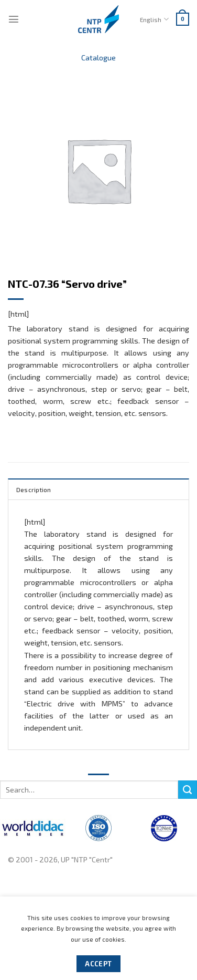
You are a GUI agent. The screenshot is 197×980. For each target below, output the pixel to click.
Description (34, 489)
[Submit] (188, 790)
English (154, 19)
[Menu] (14, 19)
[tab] (98, 489)
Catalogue (98, 58)
